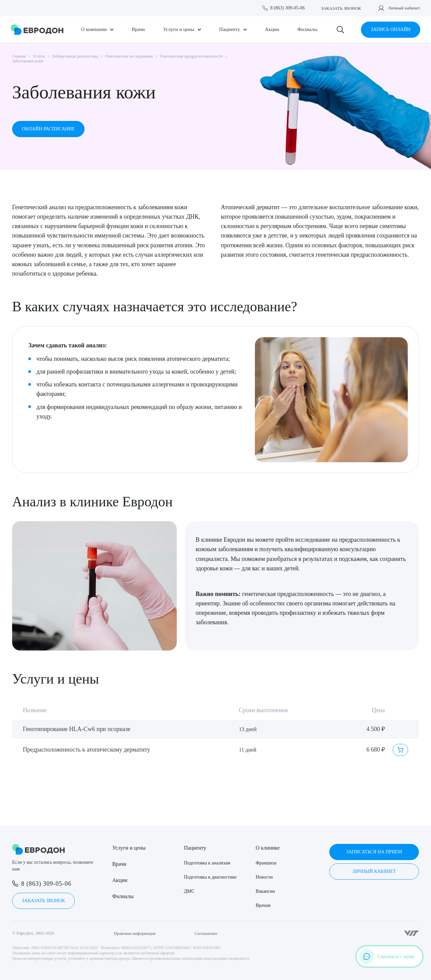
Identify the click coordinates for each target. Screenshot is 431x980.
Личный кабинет (404, 8)
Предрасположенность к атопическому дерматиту (87, 750)
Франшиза (266, 863)
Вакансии (265, 891)
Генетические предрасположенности (191, 56)
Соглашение (206, 933)
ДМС (189, 891)
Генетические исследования (129, 56)
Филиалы (307, 29)
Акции (272, 29)
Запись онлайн (391, 29)
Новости (264, 877)
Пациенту (230, 29)
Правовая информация (135, 933)
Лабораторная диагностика (75, 56)
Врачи (138, 29)
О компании (94, 29)
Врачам (263, 905)
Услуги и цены (179, 29)
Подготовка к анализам (207, 863)
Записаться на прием (374, 852)
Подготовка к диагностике (210, 877)
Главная (19, 56)
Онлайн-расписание (48, 129)
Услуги (39, 56)
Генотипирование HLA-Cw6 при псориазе (77, 729)
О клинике (268, 848)
